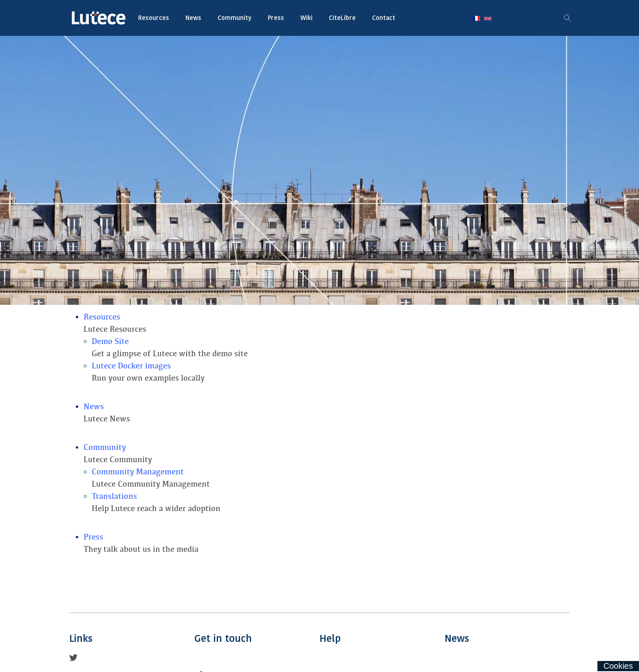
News (193, 18)
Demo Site (110, 341)
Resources (154, 18)
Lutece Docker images (131, 366)
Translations (114, 496)
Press (276, 18)
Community (235, 18)
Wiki (306, 18)
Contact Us (257, 658)
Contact (384, 18)
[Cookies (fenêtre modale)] (618, 666)
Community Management (138, 472)
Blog (507, 658)
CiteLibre (342, 18)
